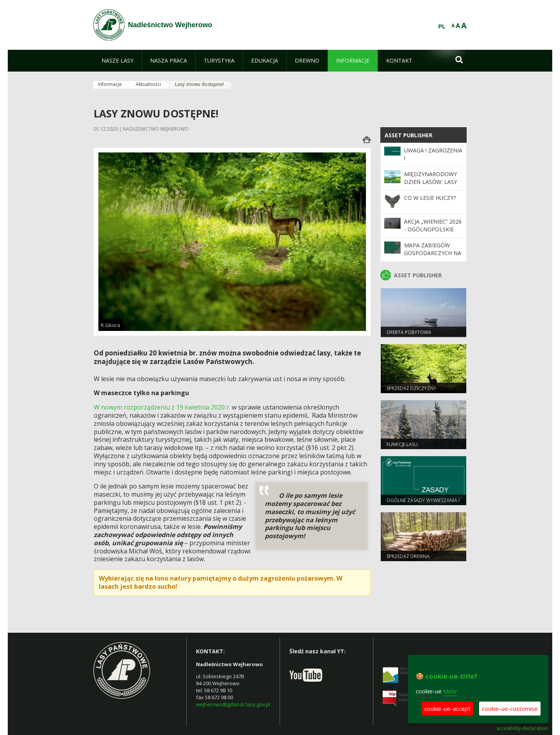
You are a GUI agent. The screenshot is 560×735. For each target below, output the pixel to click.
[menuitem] (117, 61)
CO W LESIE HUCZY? (430, 198)
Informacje (110, 84)
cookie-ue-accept (447, 709)
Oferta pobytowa (409, 332)
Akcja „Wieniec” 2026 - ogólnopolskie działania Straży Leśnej (433, 233)
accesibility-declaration (522, 728)
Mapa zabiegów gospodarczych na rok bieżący (433, 253)
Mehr (450, 691)
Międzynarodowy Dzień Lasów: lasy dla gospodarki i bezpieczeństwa (430, 186)
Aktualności (148, 84)
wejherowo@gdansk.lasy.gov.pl (233, 704)
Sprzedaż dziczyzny (411, 388)
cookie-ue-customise (510, 709)
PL (442, 26)
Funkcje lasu (402, 444)
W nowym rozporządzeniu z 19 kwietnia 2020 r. (162, 407)
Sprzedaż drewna (408, 556)
